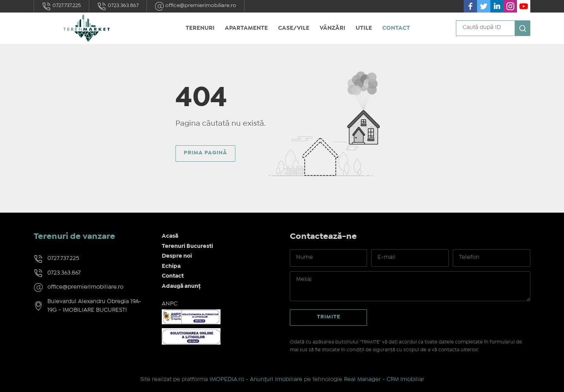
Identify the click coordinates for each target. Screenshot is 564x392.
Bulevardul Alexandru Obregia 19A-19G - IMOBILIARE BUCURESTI (94, 306)
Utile (364, 28)
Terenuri (200, 28)
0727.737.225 (61, 6)
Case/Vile (294, 28)
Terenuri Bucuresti (187, 246)
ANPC (170, 304)
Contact (396, 28)
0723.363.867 (118, 6)
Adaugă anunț (181, 286)
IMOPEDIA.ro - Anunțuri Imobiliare (256, 379)
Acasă (170, 236)
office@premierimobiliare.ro (195, 6)
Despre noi (177, 256)
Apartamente (246, 28)
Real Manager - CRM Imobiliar (384, 379)
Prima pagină (205, 153)
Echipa (171, 266)
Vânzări (333, 28)
